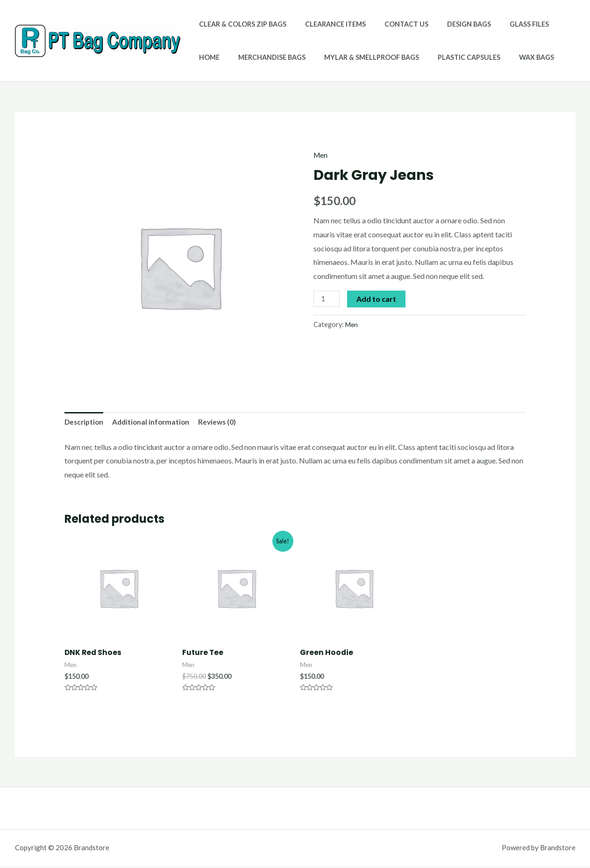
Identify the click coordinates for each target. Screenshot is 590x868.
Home (549, 24)
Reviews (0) (223, 423)
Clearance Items (327, 24)
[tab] (85, 423)
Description (85, 423)
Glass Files (505, 24)
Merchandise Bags (230, 57)
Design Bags (450, 24)
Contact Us (393, 24)
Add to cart (377, 298)
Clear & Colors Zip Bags (240, 24)
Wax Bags (479, 57)
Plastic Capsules (416, 57)
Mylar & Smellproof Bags (324, 57)
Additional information (154, 423)
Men (321, 155)
